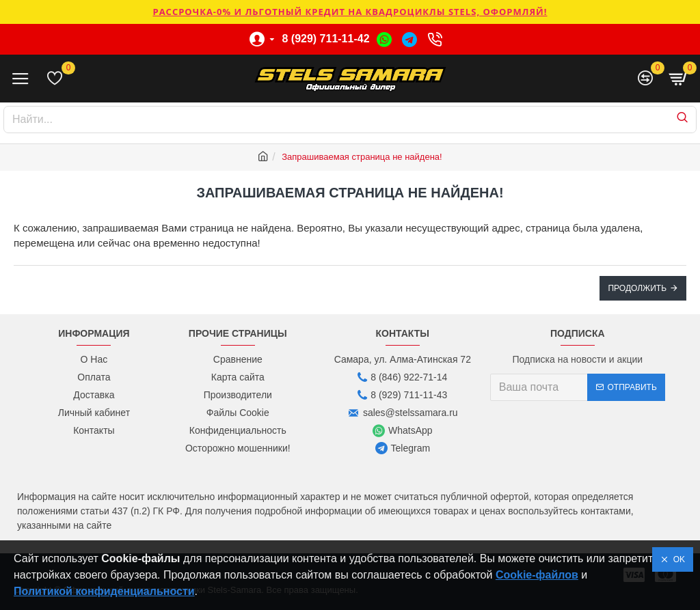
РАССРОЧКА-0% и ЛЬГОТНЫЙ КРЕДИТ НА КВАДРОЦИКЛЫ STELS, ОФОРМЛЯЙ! (350, 12)
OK (677, 559)
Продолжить (637, 288)
